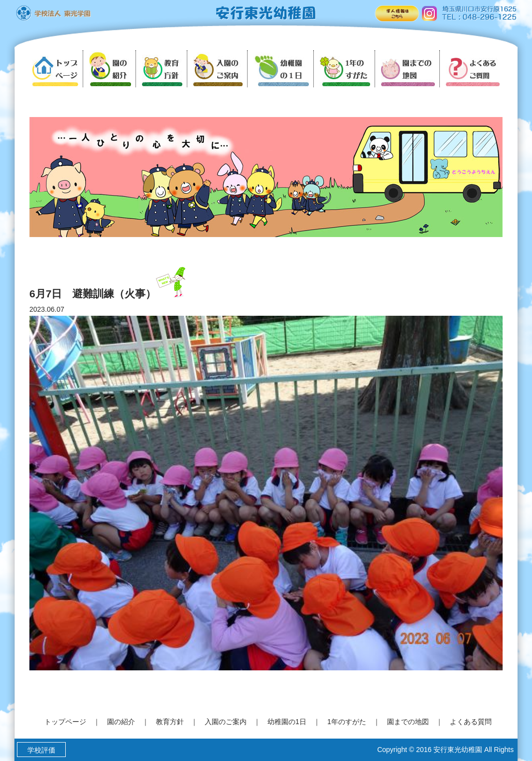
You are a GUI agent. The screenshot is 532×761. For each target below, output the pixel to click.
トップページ (65, 722)
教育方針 (170, 722)
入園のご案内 (226, 722)
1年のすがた (347, 722)
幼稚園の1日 (287, 722)
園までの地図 (408, 722)
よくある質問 (471, 722)
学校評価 (41, 750)
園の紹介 (121, 722)
